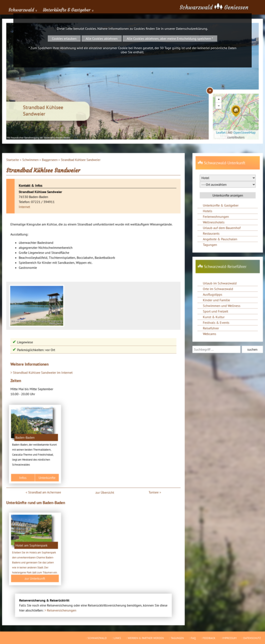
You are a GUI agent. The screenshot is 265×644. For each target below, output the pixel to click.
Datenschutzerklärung (192, 29)
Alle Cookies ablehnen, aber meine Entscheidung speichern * (170, 39)
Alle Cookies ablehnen (102, 39)
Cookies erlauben (64, 39)
